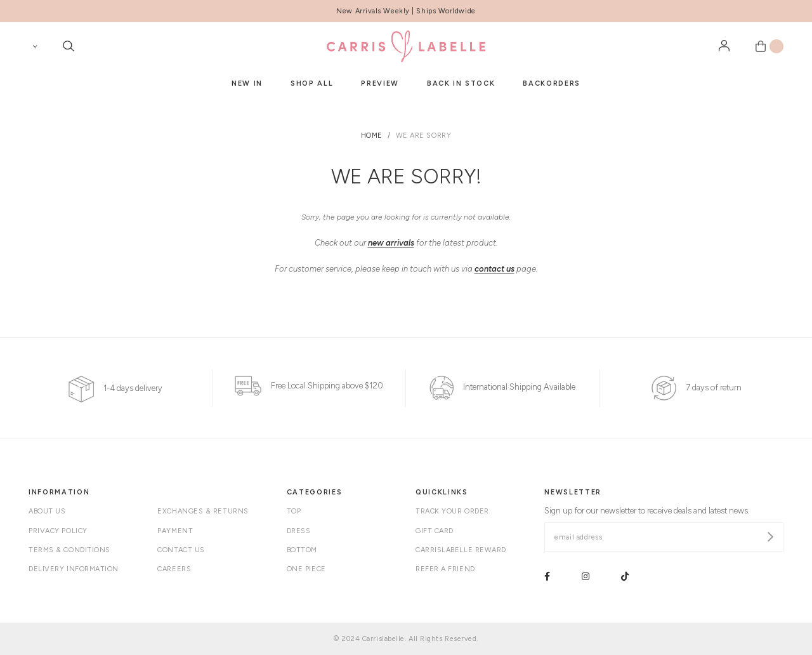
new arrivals (391, 243)
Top (294, 511)
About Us (47, 511)
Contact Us (181, 550)
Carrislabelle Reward (461, 550)
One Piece (306, 569)
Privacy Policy (58, 531)
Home (372, 136)
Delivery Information (74, 569)
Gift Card (435, 531)
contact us (494, 269)
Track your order (452, 511)
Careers (174, 569)
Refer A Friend (445, 569)
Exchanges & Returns (203, 511)
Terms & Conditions (69, 550)
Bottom (302, 550)
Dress (299, 531)
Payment (175, 531)
